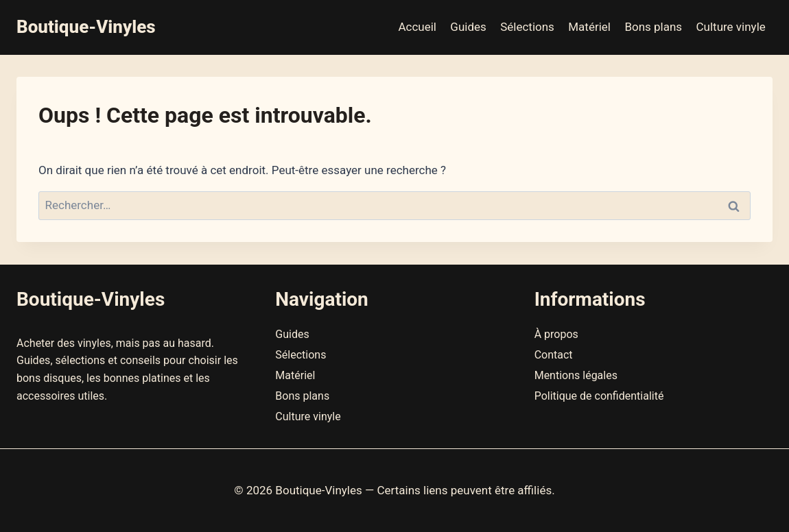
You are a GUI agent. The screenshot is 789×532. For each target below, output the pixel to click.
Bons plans (653, 27)
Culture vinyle (731, 27)
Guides (468, 27)
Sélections (527, 27)
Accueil (417, 27)
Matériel (589, 27)
